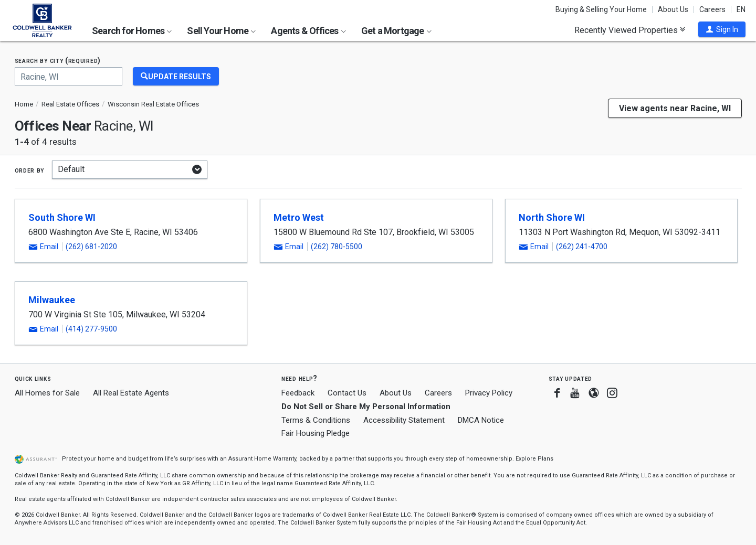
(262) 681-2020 (91, 247)
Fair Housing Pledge (316, 433)
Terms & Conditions (316, 420)
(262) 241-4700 (582, 247)
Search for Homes (132, 31)
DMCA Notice (481, 420)
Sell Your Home (221, 31)
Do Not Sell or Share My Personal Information (366, 407)
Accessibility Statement (404, 420)
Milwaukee (52, 300)
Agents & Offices (308, 31)
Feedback (298, 393)
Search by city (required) (58, 61)
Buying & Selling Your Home (601, 9)
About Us (673, 9)
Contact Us (347, 393)
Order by (30, 170)
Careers (712, 9)
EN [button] (741, 9)
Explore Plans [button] (534, 459)
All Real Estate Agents (131, 393)
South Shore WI (62, 217)
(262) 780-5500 (337, 247)
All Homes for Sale (47, 393)
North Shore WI (552, 217)
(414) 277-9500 (91, 329)
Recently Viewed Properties (630, 30)
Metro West (299, 217)
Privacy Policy (489, 393)
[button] (722, 29)
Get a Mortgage (396, 31)
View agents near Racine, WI (675, 108)
